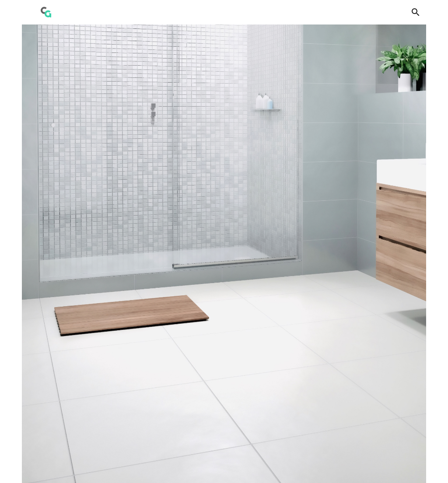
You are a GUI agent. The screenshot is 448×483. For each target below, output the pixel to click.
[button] (416, 12)
